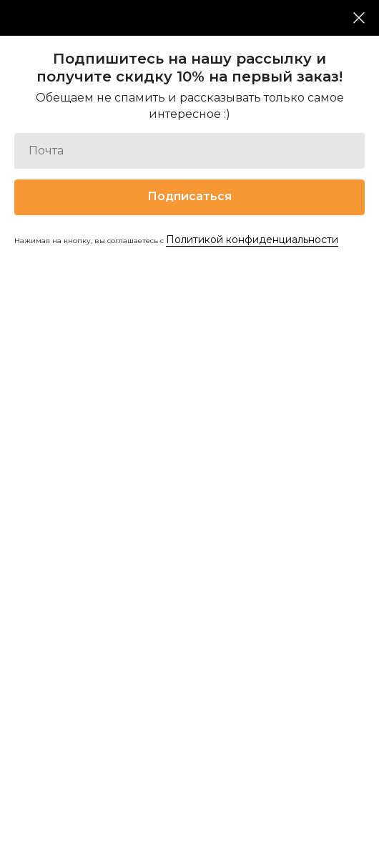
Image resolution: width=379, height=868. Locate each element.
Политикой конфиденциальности (252, 240)
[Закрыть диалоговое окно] (359, 18)
